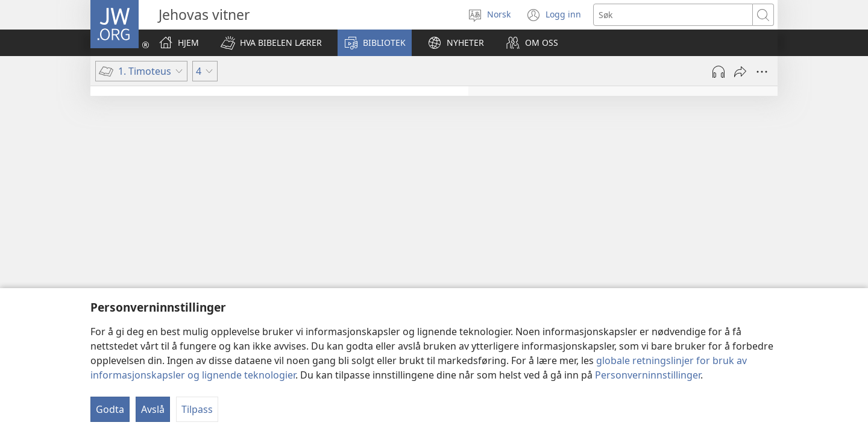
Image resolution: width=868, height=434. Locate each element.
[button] (271, 43)
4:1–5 (616, 185)
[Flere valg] (762, 72)
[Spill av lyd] (719, 72)
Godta (110, 409)
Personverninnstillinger (648, 375)
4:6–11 (593, 216)
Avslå (153, 409)
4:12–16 (575, 248)
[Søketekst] (673, 15)
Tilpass (197, 409)
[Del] (740, 72)
